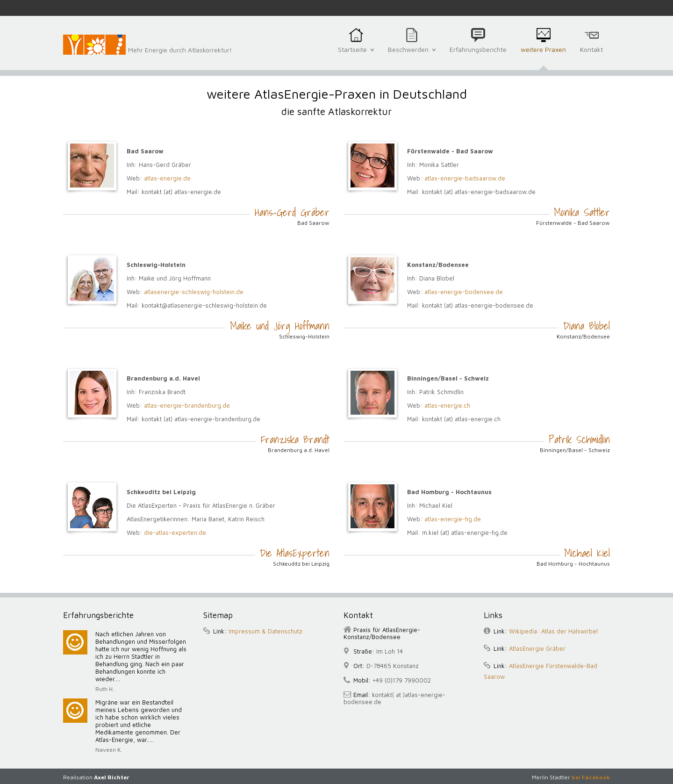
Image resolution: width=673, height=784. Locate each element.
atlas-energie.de (167, 178)
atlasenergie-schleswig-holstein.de (194, 292)
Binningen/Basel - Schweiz (575, 450)
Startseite (356, 54)
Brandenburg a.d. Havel (299, 450)
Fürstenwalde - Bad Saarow (573, 223)
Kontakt (591, 54)
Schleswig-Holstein (304, 336)
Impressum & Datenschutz (265, 631)
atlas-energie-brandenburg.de (187, 405)
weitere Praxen (543, 54)
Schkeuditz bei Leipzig (301, 564)
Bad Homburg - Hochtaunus (573, 564)
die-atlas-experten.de (175, 532)
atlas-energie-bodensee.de (464, 292)
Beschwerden (412, 54)
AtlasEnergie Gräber (537, 648)
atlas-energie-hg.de (453, 519)
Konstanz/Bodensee (583, 336)
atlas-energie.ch (447, 405)
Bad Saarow (313, 223)
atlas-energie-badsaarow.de (465, 178)
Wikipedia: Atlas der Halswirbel (553, 631)
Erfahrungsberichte (478, 54)
